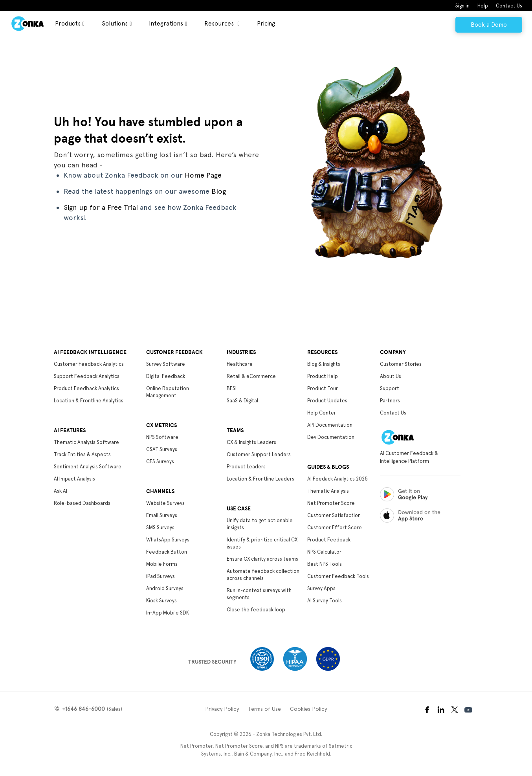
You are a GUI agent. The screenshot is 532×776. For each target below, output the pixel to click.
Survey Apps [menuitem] (321, 588)
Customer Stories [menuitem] (401, 364)
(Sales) (91, 709)
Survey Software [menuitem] (166, 364)
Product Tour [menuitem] (323, 388)
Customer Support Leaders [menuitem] (259, 454)
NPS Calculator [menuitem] (324, 552)
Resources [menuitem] (220, 24)
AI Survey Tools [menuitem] (325, 601)
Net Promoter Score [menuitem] (331, 503)
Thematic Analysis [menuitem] (328, 491)
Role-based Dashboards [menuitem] (82, 503)
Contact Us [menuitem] (509, 6)
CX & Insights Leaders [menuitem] (251, 442)
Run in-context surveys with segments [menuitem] (259, 594)
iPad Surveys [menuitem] (161, 576)
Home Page (203, 175)
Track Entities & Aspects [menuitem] (82, 454)
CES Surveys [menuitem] (160, 461)
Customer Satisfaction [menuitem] (334, 515)
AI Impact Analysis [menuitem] (74, 479)
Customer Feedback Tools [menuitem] (338, 576)
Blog (219, 191)
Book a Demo (489, 25)
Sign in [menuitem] (462, 6)
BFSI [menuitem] (232, 388)
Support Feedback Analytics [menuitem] (87, 376)
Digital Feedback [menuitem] (166, 376)
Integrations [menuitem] (166, 24)
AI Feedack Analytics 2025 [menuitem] (338, 479)
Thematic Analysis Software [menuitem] (86, 442)
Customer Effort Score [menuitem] (335, 527)
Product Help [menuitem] (323, 376)
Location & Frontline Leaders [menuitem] (260, 479)
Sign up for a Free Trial (101, 207)
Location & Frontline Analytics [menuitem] (89, 401)
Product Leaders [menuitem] (246, 467)
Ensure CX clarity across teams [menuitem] (262, 559)
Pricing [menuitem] (266, 24)
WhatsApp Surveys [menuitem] (168, 540)
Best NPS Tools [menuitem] (325, 564)
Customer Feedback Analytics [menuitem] (89, 364)
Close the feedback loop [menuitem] (256, 610)
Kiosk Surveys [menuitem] (161, 601)
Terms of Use (264, 709)
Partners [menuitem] (390, 401)
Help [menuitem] (483, 6)
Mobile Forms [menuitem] (162, 564)
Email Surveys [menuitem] (162, 515)
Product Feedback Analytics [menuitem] (86, 388)
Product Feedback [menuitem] (329, 540)
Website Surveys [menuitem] (165, 503)
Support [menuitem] (390, 388)
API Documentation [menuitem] (330, 425)
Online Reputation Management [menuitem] (168, 392)
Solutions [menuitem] (115, 24)
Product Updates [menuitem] (327, 401)
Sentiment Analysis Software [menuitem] (88, 467)
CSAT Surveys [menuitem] (162, 449)
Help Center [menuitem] (322, 413)
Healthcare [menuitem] (240, 364)
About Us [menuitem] (391, 376)
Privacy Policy (222, 709)
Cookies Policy (308, 709)
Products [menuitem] (68, 24)
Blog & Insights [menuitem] (324, 364)
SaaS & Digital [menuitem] (242, 401)
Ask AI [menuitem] (61, 491)
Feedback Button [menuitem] (167, 552)
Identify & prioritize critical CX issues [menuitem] (262, 543)
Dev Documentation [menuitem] (331, 437)
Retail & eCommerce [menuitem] (251, 376)
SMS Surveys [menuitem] (160, 527)
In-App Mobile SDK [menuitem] (168, 613)
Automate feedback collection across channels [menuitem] (263, 575)
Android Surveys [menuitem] (165, 588)
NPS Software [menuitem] (162, 437)
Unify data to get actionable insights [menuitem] (260, 524)
